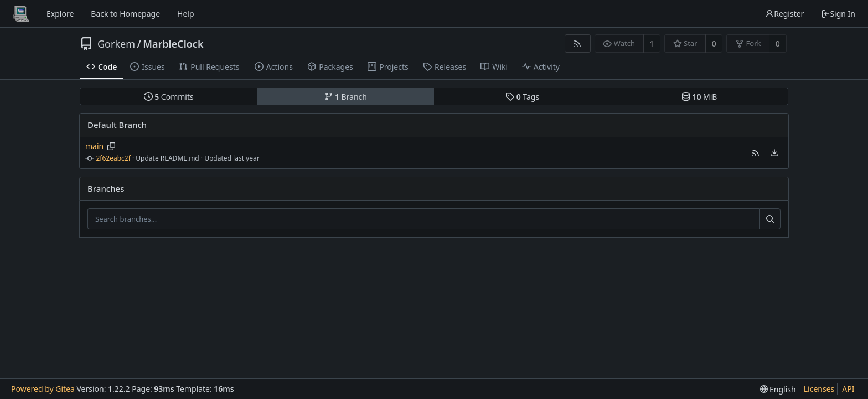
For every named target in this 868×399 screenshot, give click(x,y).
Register (784, 14)
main (94, 146)
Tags (522, 97)
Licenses (819, 389)
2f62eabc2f (113, 158)
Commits (169, 97)
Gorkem (116, 44)
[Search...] (770, 219)
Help (186, 14)
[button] (756, 153)
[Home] (21, 14)
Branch (346, 97)
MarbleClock (173, 44)
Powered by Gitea (43, 389)
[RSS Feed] (578, 44)
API (848, 389)
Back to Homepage (125, 14)
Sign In (838, 14)
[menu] (774, 153)
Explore (60, 14)
